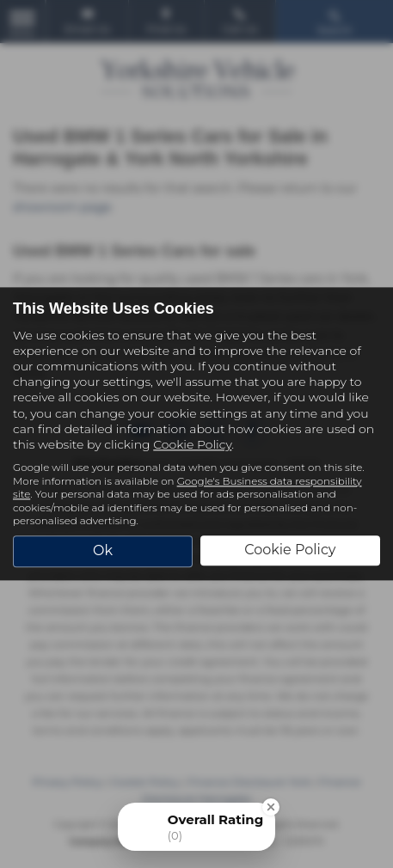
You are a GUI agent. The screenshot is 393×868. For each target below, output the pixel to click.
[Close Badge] (271, 807)
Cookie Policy (192, 444)
